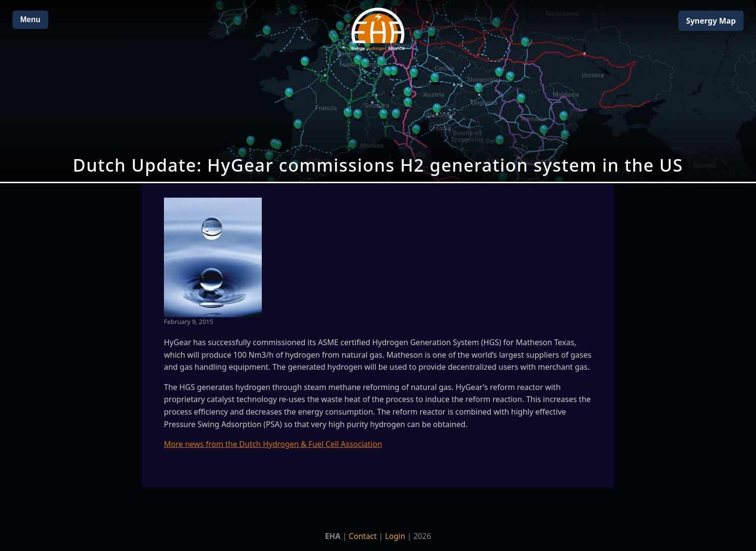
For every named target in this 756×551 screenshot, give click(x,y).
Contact (363, 536)
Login (395, 536)
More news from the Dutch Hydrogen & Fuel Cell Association (273, 444)
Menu (30, 20)
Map (711, 21)
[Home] (378, 29)
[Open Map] (378, 91)
